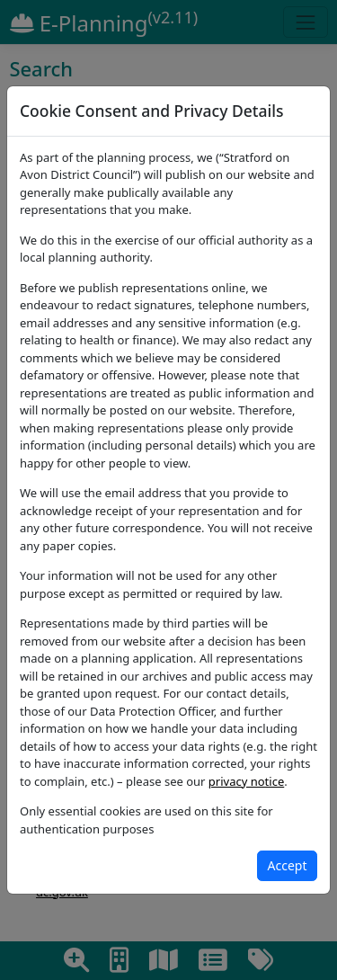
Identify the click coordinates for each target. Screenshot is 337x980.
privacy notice (246, 781)
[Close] (287, 866)
